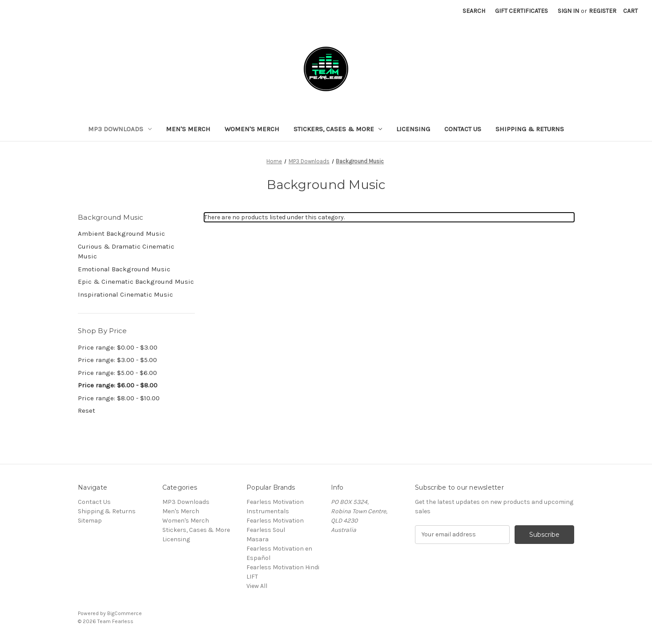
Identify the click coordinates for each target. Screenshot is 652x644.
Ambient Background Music (121, 233)
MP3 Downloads (120, 129)
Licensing (413, 129)
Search (474, 11)
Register (603, 11)
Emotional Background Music (124, 269)
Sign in (568, 11)
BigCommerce (125, 613)
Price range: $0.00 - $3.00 (118, 347)
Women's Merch (252, 129)
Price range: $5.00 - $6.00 (117, 373)
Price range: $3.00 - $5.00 (117, 360)
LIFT (252, 577)
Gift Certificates (521, 11)
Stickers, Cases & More (338, 129)
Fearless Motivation (275, 521)
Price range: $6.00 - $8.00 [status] (118, 385)
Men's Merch (188, 129)
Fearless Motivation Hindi (283, 567)
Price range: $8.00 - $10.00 (119, 398)
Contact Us (463, 129)
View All (257, 586)
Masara (258, 539)
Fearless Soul (266, 530)
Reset (87, 411)
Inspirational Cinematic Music (125, 294)
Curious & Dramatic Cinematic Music (126, 252)
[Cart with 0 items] (630, 11)
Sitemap (90, 521)
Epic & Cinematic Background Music (136, 282)
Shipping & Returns (530, 129)
